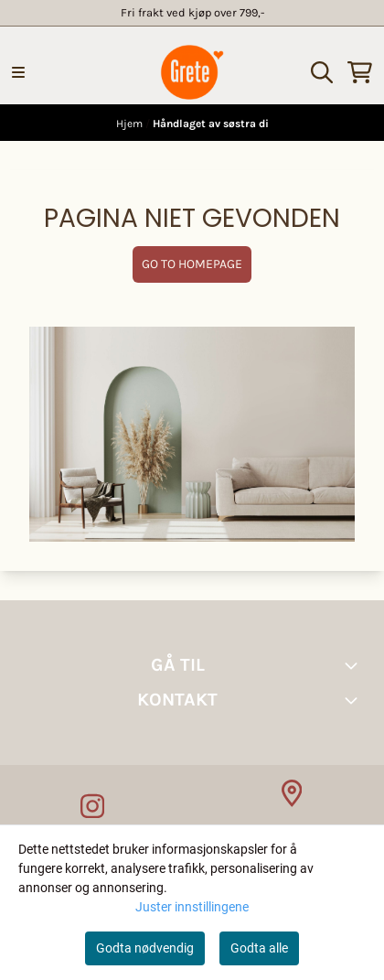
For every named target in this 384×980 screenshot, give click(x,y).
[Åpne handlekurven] (360, 72)
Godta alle (259, 948)
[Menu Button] (18, 72)
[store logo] (192, 72)
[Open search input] (322, 72)
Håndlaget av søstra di (211, 124)
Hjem (131, 124)
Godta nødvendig (145, 948)
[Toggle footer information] (355, 665)
